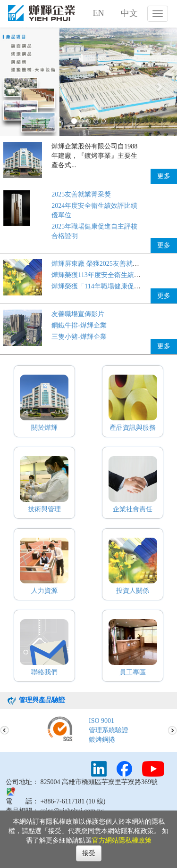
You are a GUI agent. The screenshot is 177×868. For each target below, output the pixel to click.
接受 (89, 853)
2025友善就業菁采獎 (81, 194)
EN (99, 13)
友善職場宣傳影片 (78, 314)
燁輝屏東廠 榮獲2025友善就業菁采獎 (105, 264)
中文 (129, 13)
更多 (164, 176)
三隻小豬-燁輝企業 (79, 337)
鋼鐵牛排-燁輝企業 (79, 325)
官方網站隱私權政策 (122, 840)
